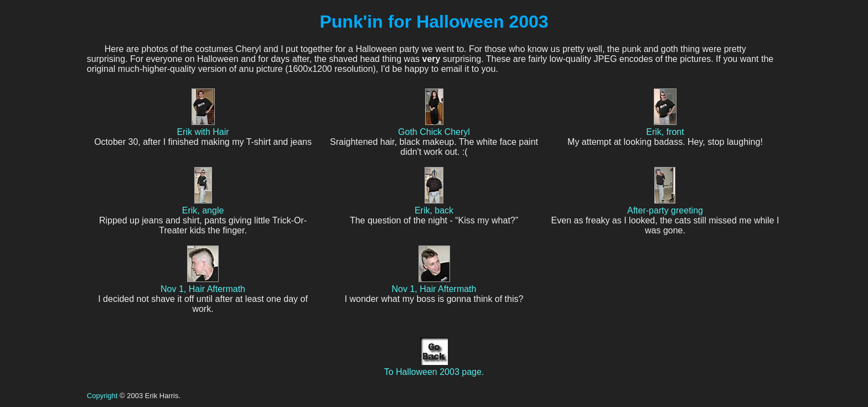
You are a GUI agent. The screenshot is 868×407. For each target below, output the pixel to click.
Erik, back (434, 205)
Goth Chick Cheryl (434, 127)
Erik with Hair (203, 127)
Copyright (102, 396)
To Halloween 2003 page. (434, 367)
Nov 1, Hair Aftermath (203, 284)
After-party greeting (665, 205)
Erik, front (665, 127)
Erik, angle (203, 205)
